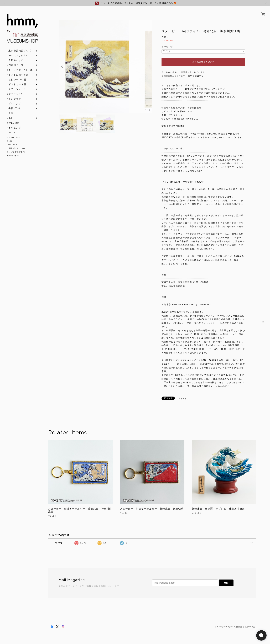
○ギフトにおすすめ (18, 75)
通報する (183, 399)
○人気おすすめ (15, 60)
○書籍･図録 (13, 108)
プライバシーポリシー (224, 627)
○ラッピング (14, 128)
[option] (106, 66)
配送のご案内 (13, 156)
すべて (59, 543)
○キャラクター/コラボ (20, 70)
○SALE (11, 132)
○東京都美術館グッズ (19, 51)
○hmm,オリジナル (18, 55)
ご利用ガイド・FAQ (16, 148)
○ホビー (11, 118)
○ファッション (15, 94)
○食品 (10, 113)
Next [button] (149, 66)
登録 (226, 583)
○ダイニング (14, 104)
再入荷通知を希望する (203, 62)
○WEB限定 (13, 123)
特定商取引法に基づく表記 (244, 627)
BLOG (10, 141)
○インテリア (14, 99)
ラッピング (167, 47)
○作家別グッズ (15, 65)
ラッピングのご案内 (16, 152)
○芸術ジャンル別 (17, 80)
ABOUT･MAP (14, 137)
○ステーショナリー (18, 89)
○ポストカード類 (17, 84)
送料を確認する (196, 76)
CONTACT (12, 145)
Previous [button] (63, 66)
